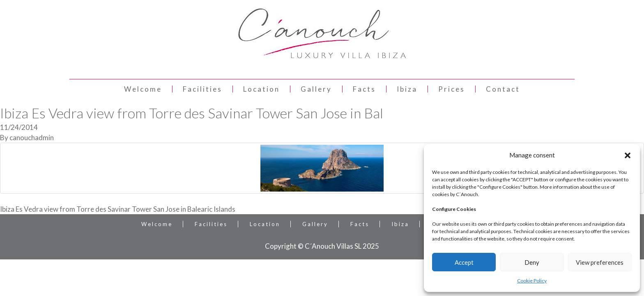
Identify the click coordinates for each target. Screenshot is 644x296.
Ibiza (407, 89)
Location (261, 89)
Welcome (143, 89)
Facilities (202, 89)
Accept (464, 262)
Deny (532, 262)
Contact (503, 89)
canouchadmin (32, 138)
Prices (452, 89)
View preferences (600, 262)
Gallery (316, 89)
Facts (364, 89)
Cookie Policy (532, 281)
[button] (628, 155)
